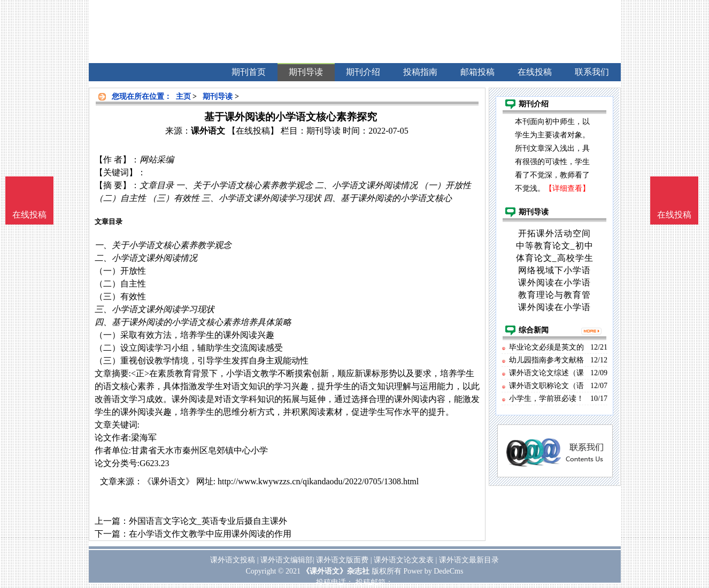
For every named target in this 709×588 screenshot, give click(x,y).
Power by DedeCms (433, 571)
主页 (183, 96)
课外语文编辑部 (287, 560)
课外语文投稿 (233, 560)
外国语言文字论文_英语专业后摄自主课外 (208, 521)
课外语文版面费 (342, 560)
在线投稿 (674, 215)
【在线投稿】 (253, 131)
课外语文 (208, 131)
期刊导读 (218, 96)
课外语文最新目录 (469, 560)
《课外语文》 (168, 481)
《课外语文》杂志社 (336, 571)
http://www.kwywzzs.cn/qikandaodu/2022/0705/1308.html (318, 481)
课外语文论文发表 (404, 560)
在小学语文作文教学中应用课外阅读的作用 (210, 534)
